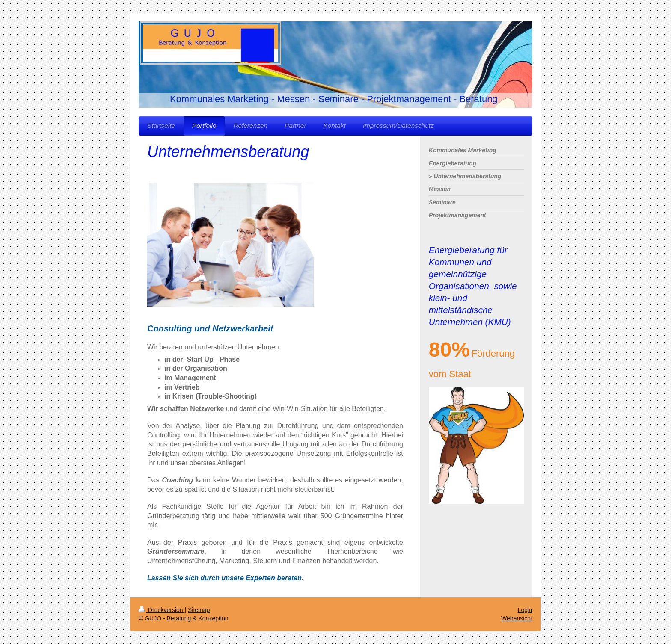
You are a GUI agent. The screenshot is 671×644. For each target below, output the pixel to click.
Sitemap (199, 610)
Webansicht (517, 618)
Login (525, 610)
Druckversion (162, 610)
